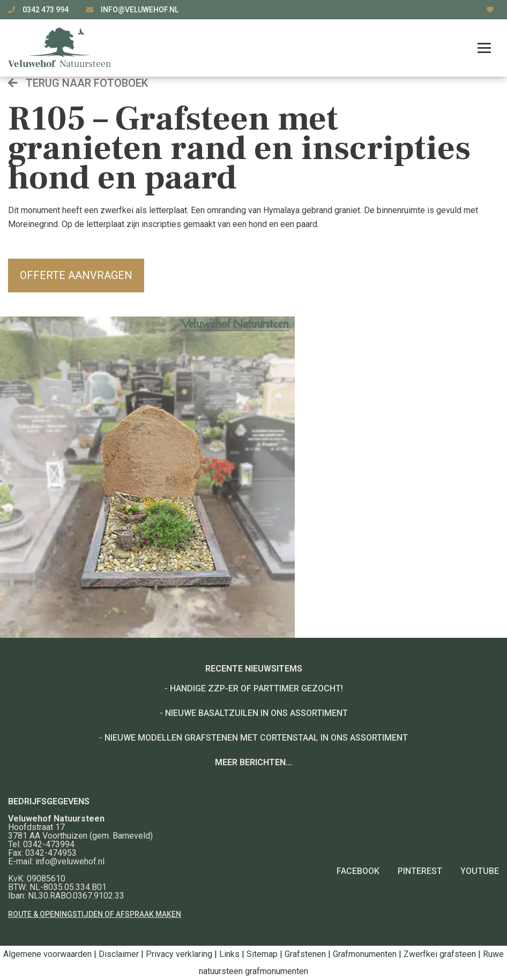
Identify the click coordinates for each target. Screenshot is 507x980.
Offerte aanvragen (76, 275)
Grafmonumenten (365, 954)
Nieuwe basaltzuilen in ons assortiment (256, 713)
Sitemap (262, 954)
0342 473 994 (46, 10)
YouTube (480, 871)
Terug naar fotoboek (78, 83)
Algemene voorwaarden (47, 954)
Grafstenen (305, 954)
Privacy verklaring (179, 954)
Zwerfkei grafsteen (440, 954)
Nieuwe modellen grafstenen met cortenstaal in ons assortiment (256, 738)
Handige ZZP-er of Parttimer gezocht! (256, 688)
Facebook (358, 871)
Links (229, 954)
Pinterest (420, 871)
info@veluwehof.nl (140, 10)
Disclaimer (119, 954)
